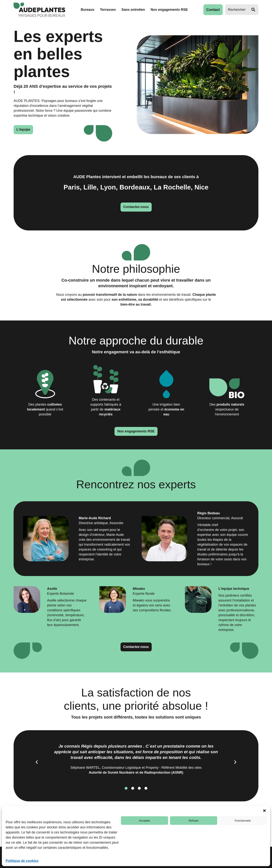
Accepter (144, 821)
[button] (264, 811)
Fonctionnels (243, 821)
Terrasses (108, 10)
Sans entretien (134, 10)
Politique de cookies (22, 861)
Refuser (194, 821)
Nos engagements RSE (170, 10)
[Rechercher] (236, 10)
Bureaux (88, 10)
